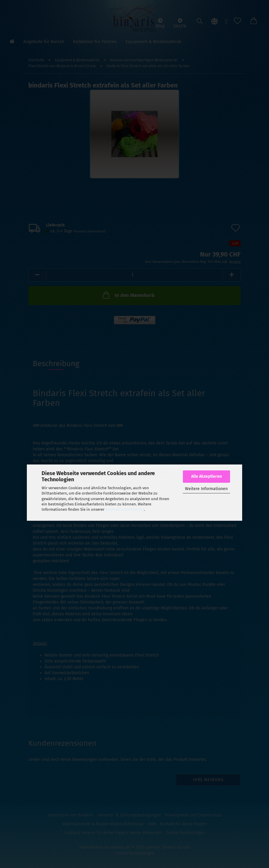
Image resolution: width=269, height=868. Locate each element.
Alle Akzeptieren (206, 476)
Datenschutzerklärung (125, 509)
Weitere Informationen (206, 489)
